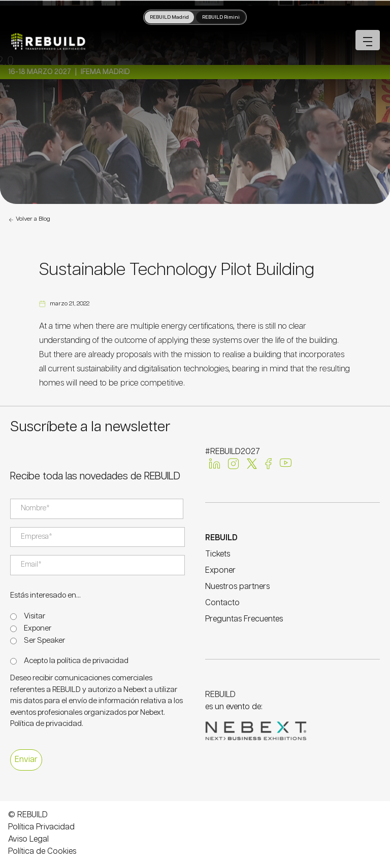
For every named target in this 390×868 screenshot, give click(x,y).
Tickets (218, 554)
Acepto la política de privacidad (76, 661)
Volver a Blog (29, 220)
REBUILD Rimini (221, 17)
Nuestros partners (237, 587)
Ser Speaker (44, 640)
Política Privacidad (41, 827)
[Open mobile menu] (368, 40)
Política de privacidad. (47, 724)
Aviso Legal (28, 839)
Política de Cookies (42, 852)
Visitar (35, 616)
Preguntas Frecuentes (244, 619)
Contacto (222, 603)
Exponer (38, 628)
